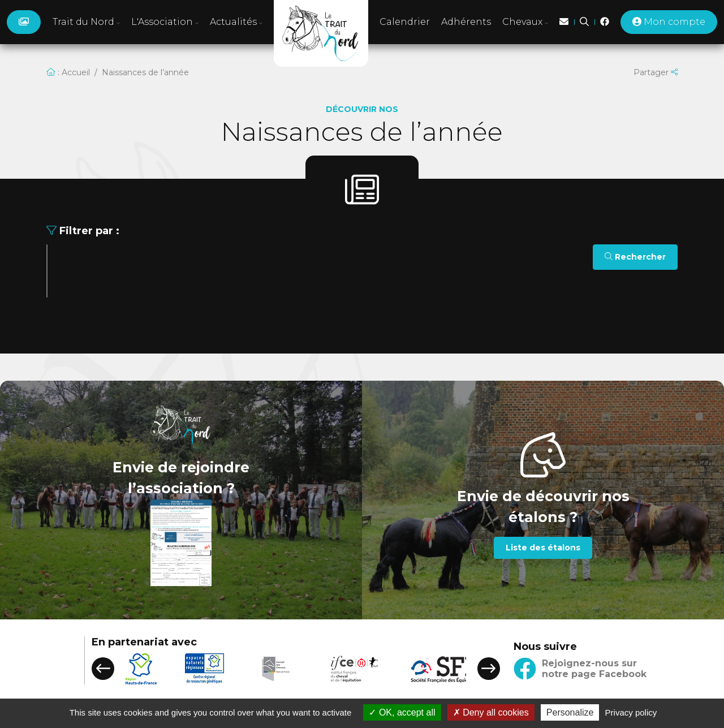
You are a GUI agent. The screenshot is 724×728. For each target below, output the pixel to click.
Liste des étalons (543, 548)
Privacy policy (631, 712)
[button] (103, 669)
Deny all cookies (491, 712)
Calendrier (405, 22)
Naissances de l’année (145, 72)
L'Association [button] (165, 22)
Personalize (570, 712)
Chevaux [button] (525, 22)
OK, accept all (402, 712)
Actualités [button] (236, 22)
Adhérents (466, 22)
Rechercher (635, 257)
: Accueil (68, 72)
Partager (656, 72)
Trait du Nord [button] (86, 22)
